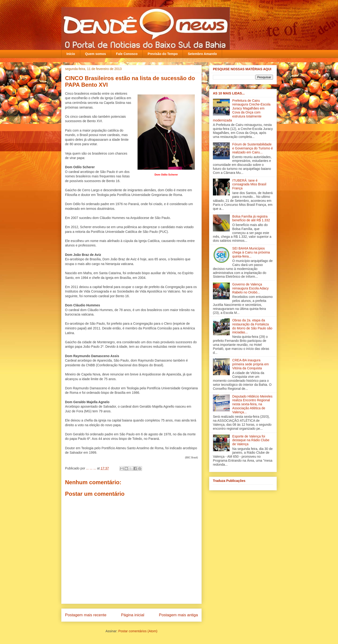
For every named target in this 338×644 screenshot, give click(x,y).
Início (71, 54)
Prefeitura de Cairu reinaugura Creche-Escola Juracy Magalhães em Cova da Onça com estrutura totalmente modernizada (242, 110)
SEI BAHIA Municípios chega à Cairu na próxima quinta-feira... (251, 252)
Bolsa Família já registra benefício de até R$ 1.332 (251, 218)
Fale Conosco (127, 54)
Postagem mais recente (86, 615)
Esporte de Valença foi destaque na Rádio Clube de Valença (251, 440)
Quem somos (96, 54)
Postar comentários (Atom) (138, 631)
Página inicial (133, 615)
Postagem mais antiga (178, 615)
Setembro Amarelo (202, 54)
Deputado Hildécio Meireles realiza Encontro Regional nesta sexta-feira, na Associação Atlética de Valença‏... (252, 404)
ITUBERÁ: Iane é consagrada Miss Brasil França (249, 184)
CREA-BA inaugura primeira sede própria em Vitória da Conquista (251, 364)
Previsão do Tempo (163, 54)
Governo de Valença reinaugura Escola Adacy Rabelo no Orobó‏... (251, 288)
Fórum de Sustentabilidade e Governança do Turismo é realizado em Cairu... (253, 148)
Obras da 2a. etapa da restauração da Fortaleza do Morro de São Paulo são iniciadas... (252, 326)
